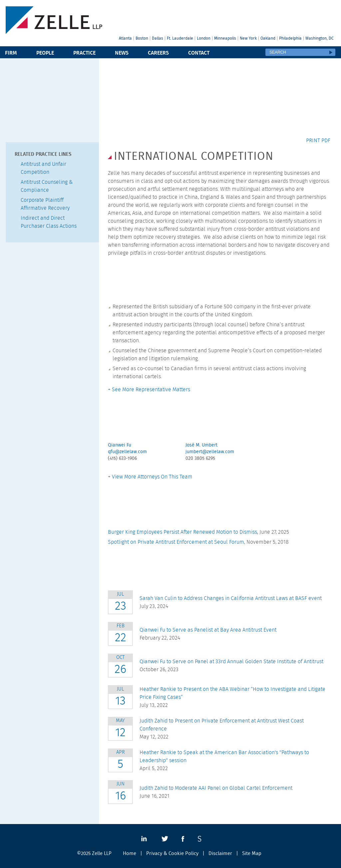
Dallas (158, 38)
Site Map (252, 854)
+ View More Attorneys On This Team (150, 477)
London (204, 38)
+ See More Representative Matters (149, 390)
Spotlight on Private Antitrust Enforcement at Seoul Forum (176, 542)
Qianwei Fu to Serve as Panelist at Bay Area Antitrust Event (208, 630)
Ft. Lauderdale (180, 38)
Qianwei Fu (120, 445)
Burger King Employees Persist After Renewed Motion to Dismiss (182, 532)
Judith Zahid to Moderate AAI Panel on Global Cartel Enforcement (216, 788)
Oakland (268, 38)
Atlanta (125, 38)
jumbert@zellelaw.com (210, 452)
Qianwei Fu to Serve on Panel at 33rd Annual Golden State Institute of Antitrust (231, 662)
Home (130, 854)
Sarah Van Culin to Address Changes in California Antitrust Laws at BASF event (231, 598)
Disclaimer (220, 854)
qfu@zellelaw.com (127, 452)
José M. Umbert (201, 445)
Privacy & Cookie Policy (172, 854)
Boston (142, 38)
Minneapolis (225, 38)
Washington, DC (320, 38)
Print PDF (318, 141)
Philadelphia (290, 38)
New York (248, 38)
